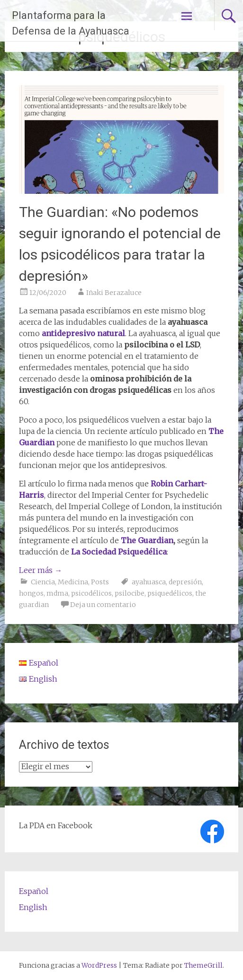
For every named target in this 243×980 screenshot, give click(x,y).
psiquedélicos (170, 593)
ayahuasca (149, 582)
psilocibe (130, 593)
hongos (31, 593)
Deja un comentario (103, 605)
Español (34, 891)
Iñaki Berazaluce (114, 293)
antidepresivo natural (83, 333)
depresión (185, 582)
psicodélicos (91, 593)
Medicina (73, 582)
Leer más (40, 570)
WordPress (99, 965)
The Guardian (147, 540)
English (33, 907)
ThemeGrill (203, 965)
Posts (100, 582)
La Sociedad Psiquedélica (118, 552)
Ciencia (43, 582)
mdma (57, 593)
